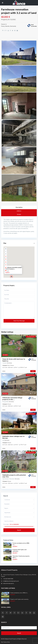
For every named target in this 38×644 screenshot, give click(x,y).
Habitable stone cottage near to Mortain (13, 437)
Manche (7, 26)
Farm (9, 365)
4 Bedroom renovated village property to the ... (12, 399)
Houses (3, 24)
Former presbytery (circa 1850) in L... (19, 593)
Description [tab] (19, 207)
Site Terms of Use (5, 642)
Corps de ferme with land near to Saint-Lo (14, 360)
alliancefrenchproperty (9, 583)
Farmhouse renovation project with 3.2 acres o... (14, 268)
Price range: (6, 524)
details (33, 371)
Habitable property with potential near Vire (14, 476)
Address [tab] (19, 211)
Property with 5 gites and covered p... (20, 599)
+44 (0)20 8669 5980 (8, 579)
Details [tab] (19, 214)
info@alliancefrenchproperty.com (11, 581)
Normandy (13, 26)
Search (19, 530)
